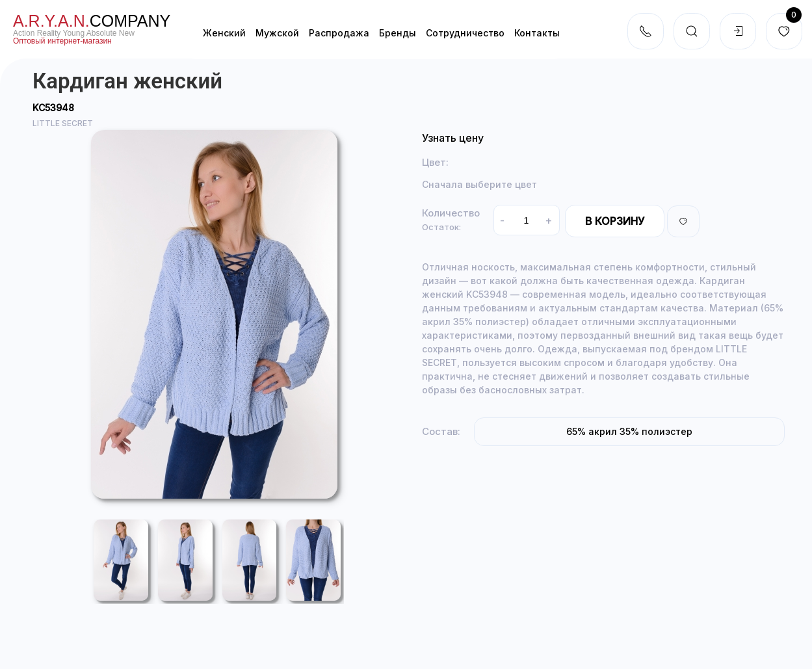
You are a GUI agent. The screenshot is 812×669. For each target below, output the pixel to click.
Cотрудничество (465, 33)
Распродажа (339, 33)
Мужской (277, 33)
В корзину (615, 221)
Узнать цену (453, 138)
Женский (224, 33)
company (92, 21)
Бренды (398, 33)
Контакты (537, 33)
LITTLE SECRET (63, 123)
